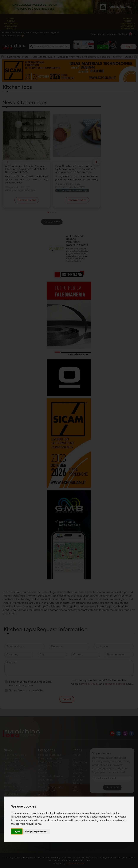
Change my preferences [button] (36, 831)
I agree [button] (17, 831)
